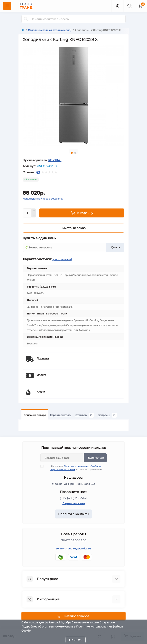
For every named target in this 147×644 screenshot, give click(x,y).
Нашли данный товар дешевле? (43, 199)
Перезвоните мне (74, 503)
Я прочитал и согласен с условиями (74, 468)
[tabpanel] (73, 95)
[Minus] (34, 215)
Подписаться (95, 458)
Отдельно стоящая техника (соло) (50, 30)
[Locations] (117, 6)
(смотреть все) (62, 259)
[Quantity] (27, 213)
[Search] (26, 19)
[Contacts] (129, 6)
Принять (76, 640)
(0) (38, 172)
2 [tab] (75, 153)
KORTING (55, 160)
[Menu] (7, 6)
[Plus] (34, 211)
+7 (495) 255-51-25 (75, 498)
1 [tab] (72, 153)
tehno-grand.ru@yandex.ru (73, 549)
